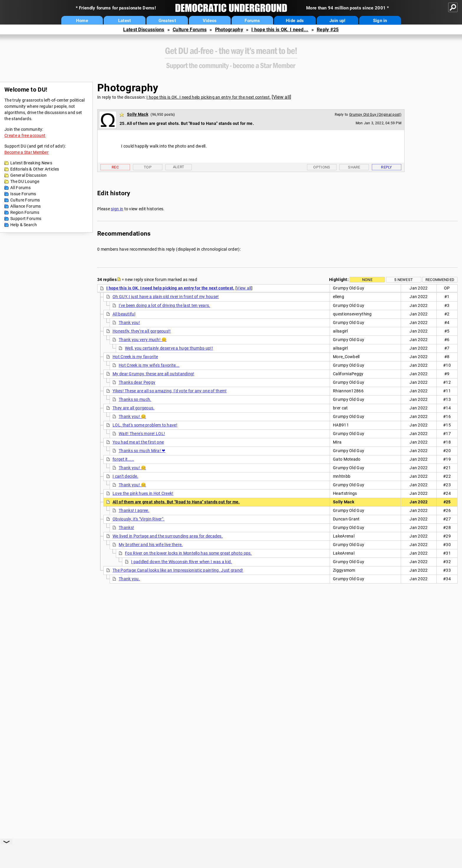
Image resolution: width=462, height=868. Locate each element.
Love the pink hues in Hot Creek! (143, 493)
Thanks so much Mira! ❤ (142, 451)
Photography (229, 30)
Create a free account (25, 135)
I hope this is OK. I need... (280, 30)
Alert (179, 167)
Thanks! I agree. (134, 510)
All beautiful (124, 314)
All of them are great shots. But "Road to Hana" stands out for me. (176, 502)
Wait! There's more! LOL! (142, 434)
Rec (115, 167)
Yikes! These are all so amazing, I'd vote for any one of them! (170, 391)
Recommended (440, 280)
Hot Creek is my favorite (135, 357)
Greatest (167, 21)
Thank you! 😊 (132, 416)
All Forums (20, 188)
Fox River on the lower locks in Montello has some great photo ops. (188, 553)
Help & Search (24, 225)
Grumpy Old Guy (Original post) (375, 115)
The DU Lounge (25, 181)
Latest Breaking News (31, 163)
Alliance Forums (26, 206)
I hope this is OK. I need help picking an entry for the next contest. (209, 97)
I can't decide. (126, 476)
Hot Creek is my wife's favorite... (149, 365)
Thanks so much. (135, 399)
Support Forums (26, 219)
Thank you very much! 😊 (143, 340)
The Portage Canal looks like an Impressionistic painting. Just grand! (178, 570)
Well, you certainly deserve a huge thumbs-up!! (169, 348)
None (367, 280)
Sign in (380, 21)
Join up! (337, 21)
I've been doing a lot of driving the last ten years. (165, 305)
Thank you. (129, 579)
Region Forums (25, 212)
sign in (117, 209)
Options (322, 167)
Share (354, 167)
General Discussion (28, 175)
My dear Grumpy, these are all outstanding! (154, 374)
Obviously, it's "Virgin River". (138, 519)
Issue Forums (23, 194)
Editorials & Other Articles (35, 169)
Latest (125, 21)
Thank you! (129, 323)
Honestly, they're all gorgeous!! (142, 331)
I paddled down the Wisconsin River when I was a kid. (182, 562)
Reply (387, 167)
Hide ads (295, 21)
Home (82, 21)
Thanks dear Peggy (137, 382)
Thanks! (126, 528)
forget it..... (123, 459)
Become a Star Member (27, 152)
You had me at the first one (138, 442)
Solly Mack (138, 114)
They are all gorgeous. (134, 408)
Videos (210, 21)
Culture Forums (190, 30)
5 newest (404, 280)
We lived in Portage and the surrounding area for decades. (168, 536)
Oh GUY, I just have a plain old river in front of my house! (166, 297)
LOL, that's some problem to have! (145, 425)
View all (282, 97)
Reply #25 (328, 30)
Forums (252, 21)
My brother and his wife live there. (151, 545)
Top (148, 167)
